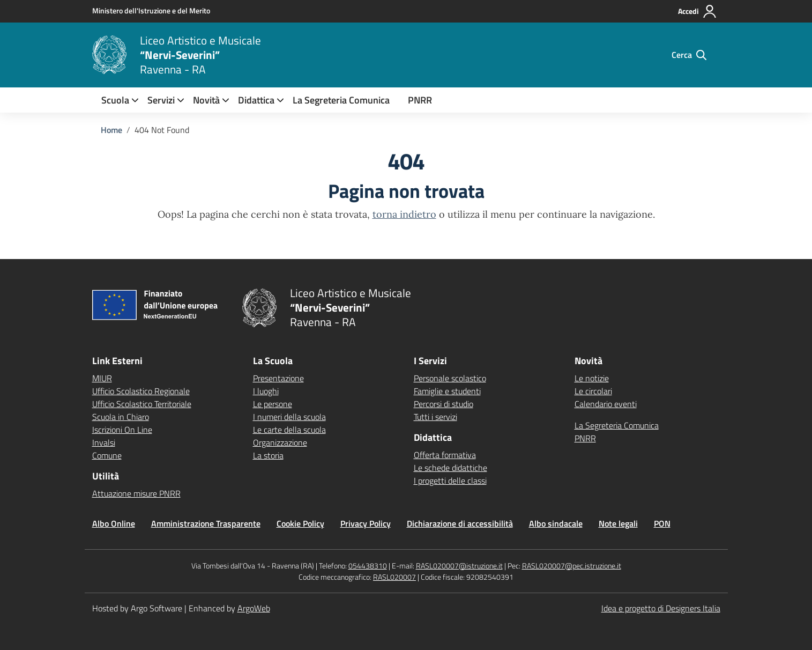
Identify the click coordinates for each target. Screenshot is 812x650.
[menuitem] (115, 100)
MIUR (102, 378)
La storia (268, 455)
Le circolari (593, 391)
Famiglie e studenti (447, 391)
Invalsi (104, 442)
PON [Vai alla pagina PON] (662, 523)
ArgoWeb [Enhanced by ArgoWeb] (254, 608)
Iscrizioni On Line (122, 430)
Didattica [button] (256, 100)
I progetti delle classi (450, 481)
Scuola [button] (115, 100)
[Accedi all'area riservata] (698, 11)
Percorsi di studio (444, 404)
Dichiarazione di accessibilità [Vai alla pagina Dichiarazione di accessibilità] (460, 523)
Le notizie (592, 378)
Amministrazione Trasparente (206, 523)
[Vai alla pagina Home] (111, 130)
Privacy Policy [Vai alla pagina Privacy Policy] (366, 523)
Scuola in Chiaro (121, 417)
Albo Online (114, 523)
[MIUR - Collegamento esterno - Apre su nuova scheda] (151, 11)
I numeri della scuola (289, 417)
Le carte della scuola (289, 430)
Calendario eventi (606, 404)
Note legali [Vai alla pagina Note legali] (618, 523)
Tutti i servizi (435, 417)
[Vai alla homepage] (109, 55)
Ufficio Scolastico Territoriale (142, 404)
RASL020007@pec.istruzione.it (572, 566)
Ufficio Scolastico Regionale (141, 391)
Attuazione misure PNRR (136, 493)
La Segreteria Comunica (341, 100)
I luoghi (266, 391)
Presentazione (278, 378)
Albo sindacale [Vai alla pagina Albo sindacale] (556, 523)
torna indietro (404, 214)
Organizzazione (280, 442)
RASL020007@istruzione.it (459, 566)
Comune (107, 455)
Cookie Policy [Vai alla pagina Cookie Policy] (300, 523)
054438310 (368, 566)
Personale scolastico (450, 378)
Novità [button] (206, 100)
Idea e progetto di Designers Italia (661, 608)
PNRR (420, 100)
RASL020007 (394, 577)
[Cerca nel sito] (689, 55)
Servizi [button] (161, 100)
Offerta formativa (445, 455)
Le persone (273, 404)
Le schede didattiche (450, 468)
